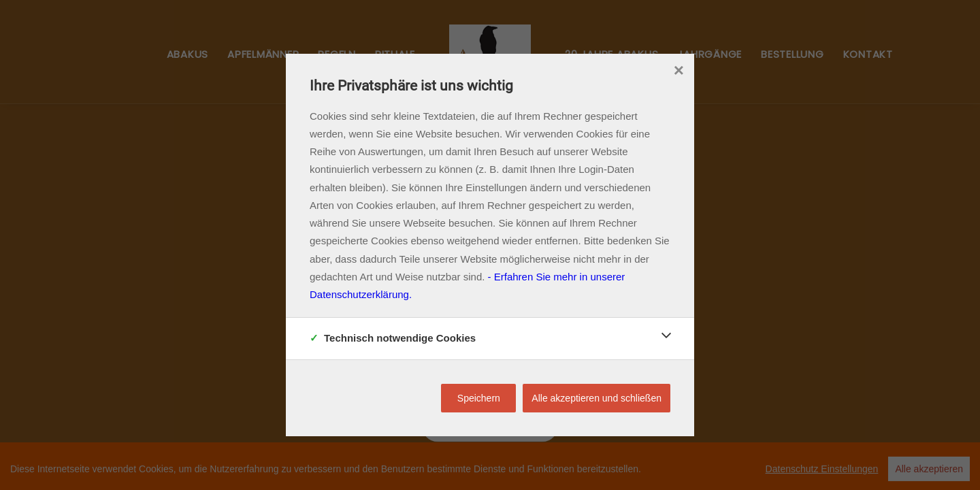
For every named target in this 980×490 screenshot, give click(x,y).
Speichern (479, 398)
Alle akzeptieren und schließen (597, 398)
